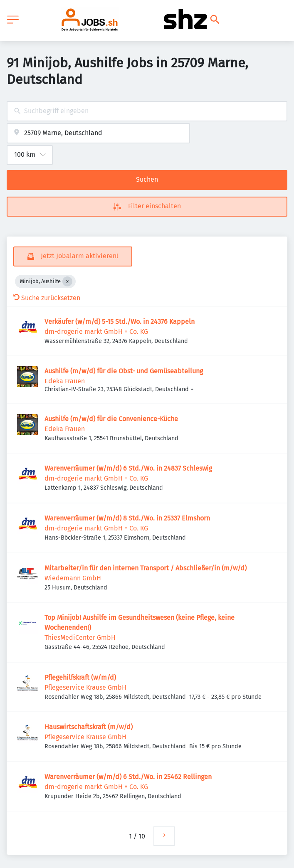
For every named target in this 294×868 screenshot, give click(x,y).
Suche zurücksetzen (47, 298)
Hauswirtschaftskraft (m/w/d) (89, 727)
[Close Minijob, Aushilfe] (67, 281)
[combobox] (147, 111)
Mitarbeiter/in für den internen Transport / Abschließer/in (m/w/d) (146, 568)
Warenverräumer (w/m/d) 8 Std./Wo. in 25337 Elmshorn (127, 518)
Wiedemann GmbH (73, 578)
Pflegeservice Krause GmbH (85, 687)
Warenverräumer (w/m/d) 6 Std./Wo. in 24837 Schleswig (128, 468)
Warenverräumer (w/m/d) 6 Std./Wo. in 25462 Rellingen (128, 777)
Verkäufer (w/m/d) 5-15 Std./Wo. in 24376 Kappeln (120, 322)
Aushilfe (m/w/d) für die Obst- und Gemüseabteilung (124, 371)
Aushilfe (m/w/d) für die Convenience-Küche (111, 419)
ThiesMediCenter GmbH (80, 637)
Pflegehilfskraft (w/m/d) (80, 677)
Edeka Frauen (65, 381)
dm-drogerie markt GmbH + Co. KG (96, 332)
